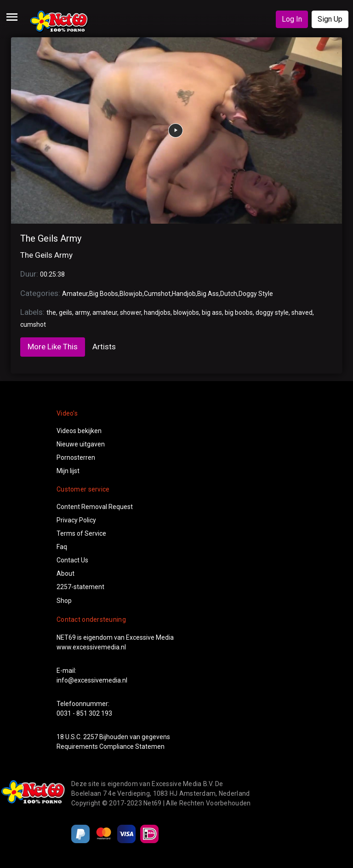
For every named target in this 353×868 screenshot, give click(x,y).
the (51, 312)
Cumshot (157, 294)
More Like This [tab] (53, 347)
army (82, 312)
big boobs (239, 312)
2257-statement (80, 587)
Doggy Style (256, 294)
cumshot (33, 324)
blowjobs (186, 312)
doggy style (272, 312)
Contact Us (72, 560)
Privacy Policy (76, 520)
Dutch (229, 294)
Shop (64, 601)
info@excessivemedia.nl (92, 680)
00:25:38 (52, 274)
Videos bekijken (79, 431)
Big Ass (208, 294)
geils (65, 312)
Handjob (184, 294)
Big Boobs (104, 294)
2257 (91, 737)
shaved (302, 312)
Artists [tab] (104, 347)
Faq (62, 547)
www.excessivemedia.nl (91, 647)
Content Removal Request (95, 507)
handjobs (157, 312)
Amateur (75, 294)
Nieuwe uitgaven (81, 444)
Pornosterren (76, 457)
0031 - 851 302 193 (84, 713)
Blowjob (131, 294)
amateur (105, 312)
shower (131, 312)
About (65, 573)
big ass (212, 312)
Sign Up (330, 19)
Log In (292, 19)
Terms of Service (81, 533)
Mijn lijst (68, 471)
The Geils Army (51, 238)
